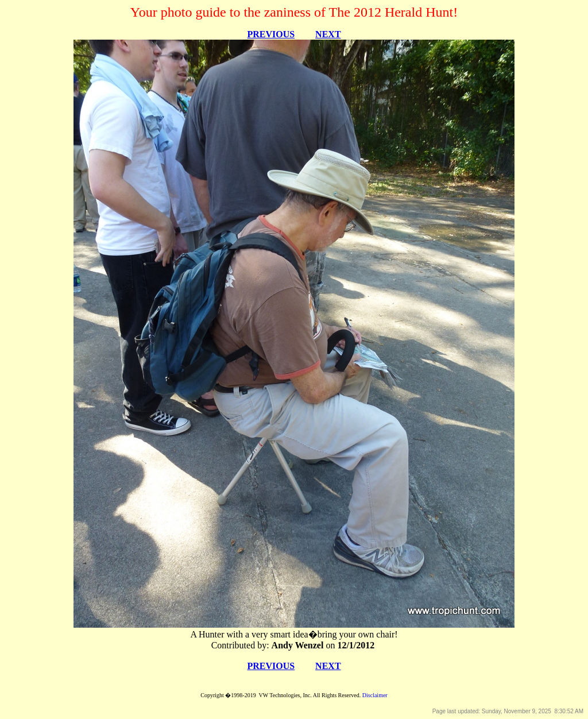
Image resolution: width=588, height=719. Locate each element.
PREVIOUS (271, 34)
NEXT (328, 34)
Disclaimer (375, 695)
